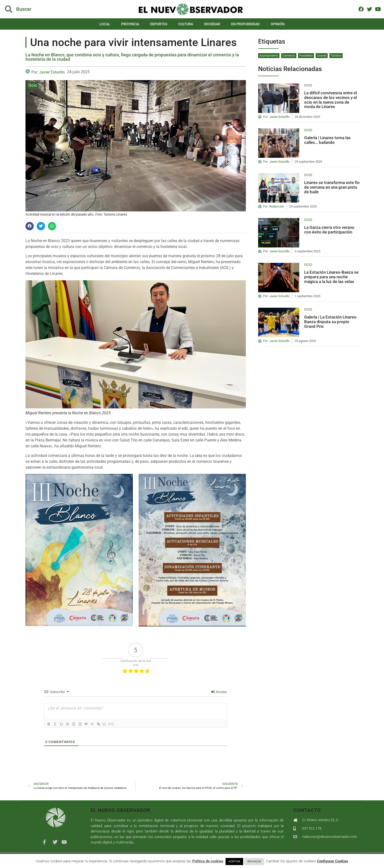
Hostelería (306, 56)
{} (110, 724)
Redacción (277, 207)
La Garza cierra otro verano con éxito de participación (329, 230)
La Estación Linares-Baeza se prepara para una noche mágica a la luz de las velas (331, 277)
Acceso (219, 692)
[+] (117, 724)
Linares (322, 56)
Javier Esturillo (52, 72)
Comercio (289, 56)
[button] (30, 226)
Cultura (186, 24)
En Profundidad (245, 24)
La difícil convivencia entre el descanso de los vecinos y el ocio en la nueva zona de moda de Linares (330, 100)
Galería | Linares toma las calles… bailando (327, 140)
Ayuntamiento (269, 56)
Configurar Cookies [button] (333, 861)
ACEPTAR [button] (234, 862)
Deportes (159, 24)
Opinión (278, 24)
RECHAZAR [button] (254, 862)
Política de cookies (208, 861)
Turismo (336, 56)
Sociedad (212, 24)
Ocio (33, 85)
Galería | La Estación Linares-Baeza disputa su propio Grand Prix (331, 322)
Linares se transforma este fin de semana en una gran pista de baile (332, 187)
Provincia (130, 24)
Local (105, 24)
